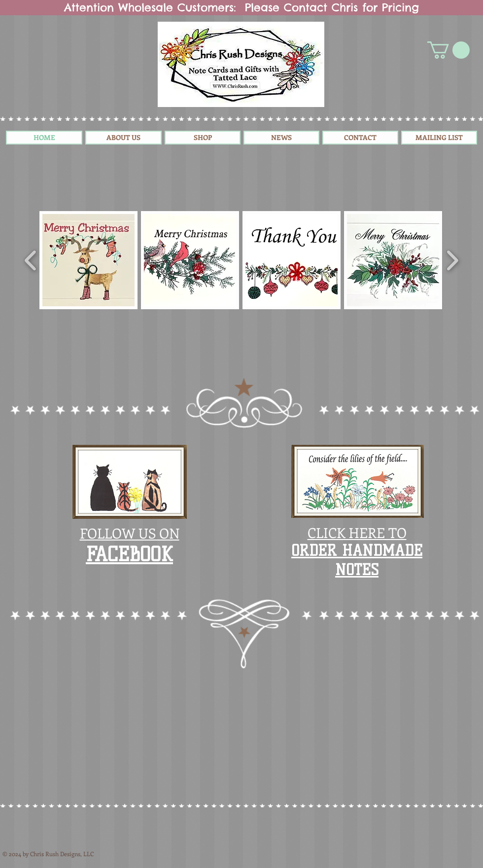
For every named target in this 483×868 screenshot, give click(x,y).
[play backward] (31, 260)
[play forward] (452, 260)
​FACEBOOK (129, 554)
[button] (448, 50)
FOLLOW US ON (130, 533)
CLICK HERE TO (357, 532)
